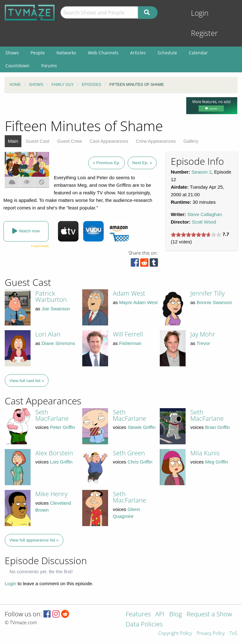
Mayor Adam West (138, 302)
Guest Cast (38, 141)
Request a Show (209, 615)
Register (204, 33)
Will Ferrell (128, 334)
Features (138, 615)
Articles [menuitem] (138, 53)
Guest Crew (69, 141)
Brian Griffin (218, 427)
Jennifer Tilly (207, 293)
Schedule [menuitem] (167, 53)
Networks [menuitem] (66, 53)
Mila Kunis (205, 453)
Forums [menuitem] (49, 66)
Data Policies (144, 625)
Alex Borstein (54, 453)
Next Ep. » (142, 163)
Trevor (203, 343)
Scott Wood (204, 222)
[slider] (196, 235)
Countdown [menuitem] (17, 66)
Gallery (191, 141)
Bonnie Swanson (214, 302)
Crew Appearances (156, 141)
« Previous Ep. (107, 163)
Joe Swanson (56, 309)
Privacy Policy (211, 633)
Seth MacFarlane (52, 415)
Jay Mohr (203, 334)
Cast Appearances (109, 141)
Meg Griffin (217, 462)
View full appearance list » (34, 540)
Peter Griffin (63, 427)
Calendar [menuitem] (198, 53)
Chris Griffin (140, 462)
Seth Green (129, 453)
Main (13, 141)
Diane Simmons (58, 343)
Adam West (129, 293)
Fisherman (130, 343)
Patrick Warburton (51, 296)
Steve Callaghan (205, 214)
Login (200, 13)
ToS (233, 633)
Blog (176, 615)
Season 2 (202, 172)
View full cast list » (27, 381)
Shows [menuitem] (12, 53)
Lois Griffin (61, 462)
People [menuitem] (38, 53)
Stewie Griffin (142, 427)
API (160, 615)
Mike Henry (51, 494)
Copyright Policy (175, 633)
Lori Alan (48, 334)
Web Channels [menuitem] (103, 53)
